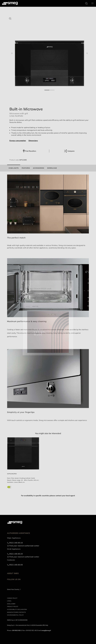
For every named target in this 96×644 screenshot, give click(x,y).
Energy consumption (18, 141)
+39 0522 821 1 (17, 630)
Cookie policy (12, 598)
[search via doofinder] (86, 3)
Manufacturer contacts (16, 612)
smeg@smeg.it (46, 630)
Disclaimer (11, 604)
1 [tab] (47, 89)
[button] (10, 18)
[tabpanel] (50, 51)
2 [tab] (52, 89)
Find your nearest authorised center (24, 546)
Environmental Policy (15, 615)
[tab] (14, 168)
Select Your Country (13, 589)
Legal (9, 601)
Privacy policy (13, 607)
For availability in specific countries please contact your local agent (48, 496)
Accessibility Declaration (17, 609)
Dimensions (33, 141)
